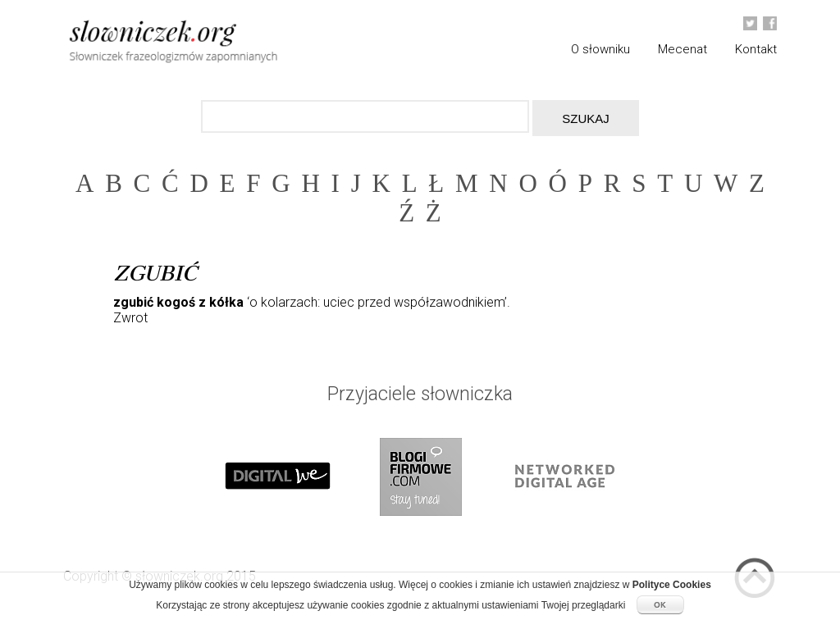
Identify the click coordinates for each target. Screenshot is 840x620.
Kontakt (756, 49)
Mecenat (682, 49)
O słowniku (600, 49)
